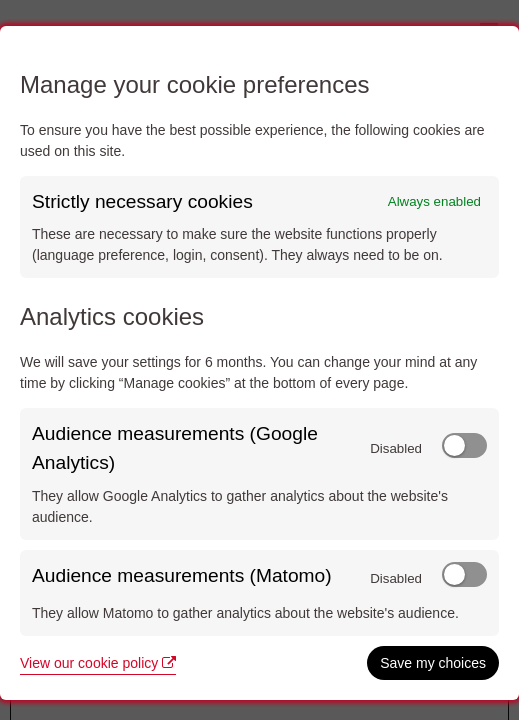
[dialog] (259, 363)
